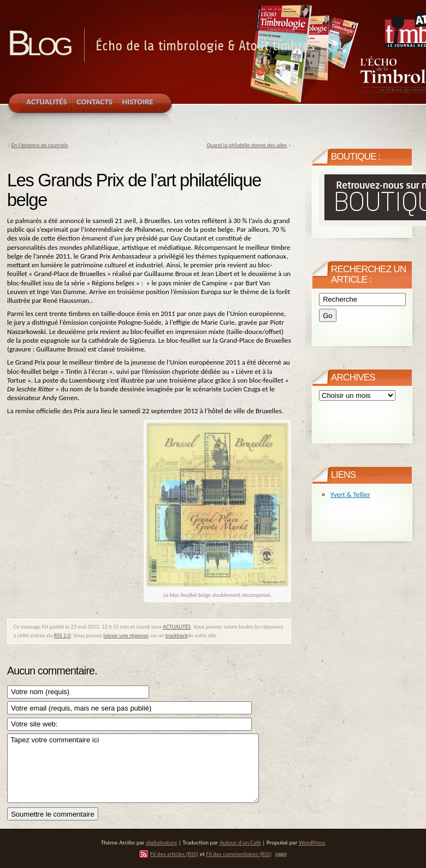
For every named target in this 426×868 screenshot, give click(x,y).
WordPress (312, 842)
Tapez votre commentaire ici (133, 768)
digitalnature (161, 842)
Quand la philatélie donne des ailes (247, 145)
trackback (176, 635)
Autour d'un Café (240, 842)
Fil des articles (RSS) (174, 854)
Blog (39, 43)
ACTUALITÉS (177, 627)
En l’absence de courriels (40, 145)
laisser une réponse (126, 635)
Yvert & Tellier (350, 494)
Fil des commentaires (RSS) (239, 854)
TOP (281, 855)
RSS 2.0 (63, 635)
